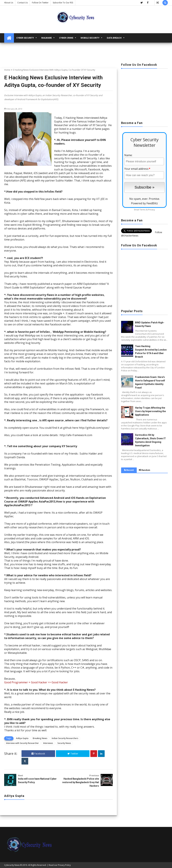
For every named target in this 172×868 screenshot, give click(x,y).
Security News (64, 743)
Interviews (48, 743)
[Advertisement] (144, 94)
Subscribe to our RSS (63, 3)
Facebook (38, 754)
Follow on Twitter (40, 3)
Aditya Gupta (22, 738)
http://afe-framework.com (76, 435)
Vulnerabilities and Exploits (23, 47)
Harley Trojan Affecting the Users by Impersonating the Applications (150, 411)
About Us (9, 3)
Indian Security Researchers (65, 738)
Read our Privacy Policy (60, 865)
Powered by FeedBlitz (144, 203)
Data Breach (114, 38)
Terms (143, 210)
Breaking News (40, 738)
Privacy (152, 210)
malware (47, 38)
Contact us (23, 3)
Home (7, 70)
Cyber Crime (66, 38)
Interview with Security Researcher (22, 743)
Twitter (73, 754)
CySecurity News (12, 865)
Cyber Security (25, 38)
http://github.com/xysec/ (94, 428)
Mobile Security (90, 38)
